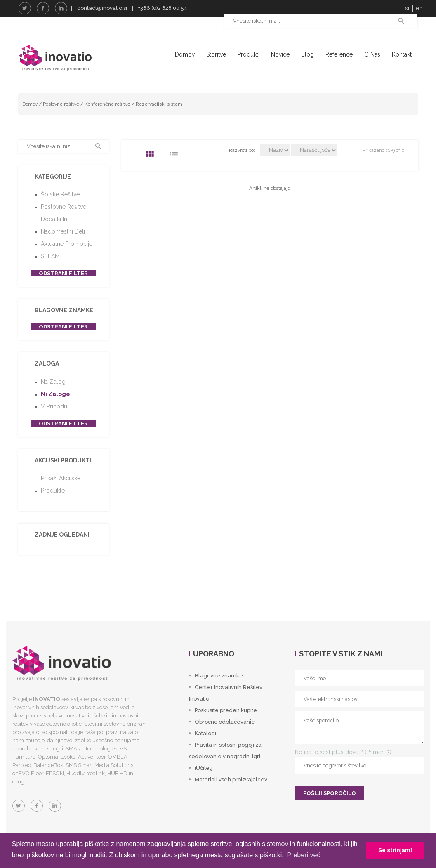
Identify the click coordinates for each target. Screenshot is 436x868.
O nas (372, 54)
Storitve (216, 54)
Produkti (249, 54)
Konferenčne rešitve (107, 118)
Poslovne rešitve (61, 118)
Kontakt (402, 54)
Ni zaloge (55, 408)
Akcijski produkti (63, 475)
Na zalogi (54, 396)
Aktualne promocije (67, 258)
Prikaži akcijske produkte (61, 499)
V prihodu (54, 421)
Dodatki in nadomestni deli (63, 240)
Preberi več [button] (303, 855)
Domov (185, 54)
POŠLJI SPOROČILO (330, 808)
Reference (339, 54)
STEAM (50, 271)
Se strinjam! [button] (395, 850)
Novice (280, 54)
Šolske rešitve (60, 209)
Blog (308, 54)
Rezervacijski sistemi (160, 118)
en (419, 8)
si (407, 8)
